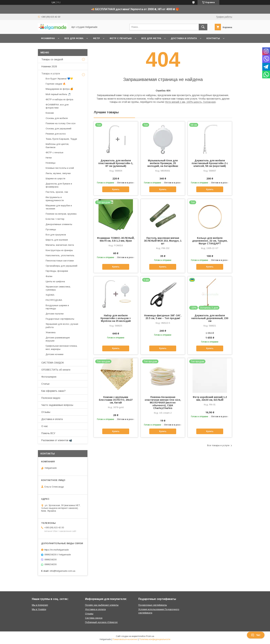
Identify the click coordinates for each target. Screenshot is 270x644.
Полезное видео (51, 398)
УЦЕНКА (50, 295)
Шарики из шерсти (55, 178)
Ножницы (51, 163)
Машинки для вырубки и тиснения (59, 207)
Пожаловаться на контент (125, 639)
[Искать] (203, 27)
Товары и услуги (51, 74)
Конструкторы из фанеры (59, 250)
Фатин (49, 276)
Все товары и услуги (218, 445)
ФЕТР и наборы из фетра (59, 99)
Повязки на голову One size (61, 123)
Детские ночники (54, 354)
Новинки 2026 (49, 66)
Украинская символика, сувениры (58, 288)
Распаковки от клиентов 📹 (57, 440)
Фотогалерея (49, 377)
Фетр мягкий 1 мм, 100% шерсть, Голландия (190, 102)
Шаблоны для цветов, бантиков (57, 146)
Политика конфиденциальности (155, 639)
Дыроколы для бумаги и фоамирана (59, 185)
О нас (45, 426)
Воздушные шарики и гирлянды (57, 307)
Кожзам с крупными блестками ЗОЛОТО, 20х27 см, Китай (116, 400)
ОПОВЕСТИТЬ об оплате (56, 370)
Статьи (45, 384)
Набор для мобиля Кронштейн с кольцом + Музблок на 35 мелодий (116, 318)
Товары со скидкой (52, 59)
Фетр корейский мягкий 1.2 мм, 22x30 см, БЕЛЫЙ (210, 398)
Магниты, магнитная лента (60, 245)
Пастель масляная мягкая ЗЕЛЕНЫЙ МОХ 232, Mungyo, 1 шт (163, 241)
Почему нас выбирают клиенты (102, 605)
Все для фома (74, 38)
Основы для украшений (58, 129)
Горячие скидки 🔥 (56, 84)
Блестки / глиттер (55, 219)
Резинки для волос (56, 134)
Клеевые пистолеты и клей (60, 168)
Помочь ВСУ (48, 433)
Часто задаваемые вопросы (57, 405)
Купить (116, 189)
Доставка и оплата (184, 38)
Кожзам (50, 113)
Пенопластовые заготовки (60, 261)
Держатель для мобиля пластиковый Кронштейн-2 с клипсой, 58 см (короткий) (210, 163)
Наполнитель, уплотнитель (60, 255)
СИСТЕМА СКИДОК (53, 363)
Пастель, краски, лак (57, 192)
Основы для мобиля (57, 118)
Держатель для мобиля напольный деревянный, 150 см (210, 318)
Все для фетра (151, 38)
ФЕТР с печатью (54, 152)
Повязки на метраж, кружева (61, 214)
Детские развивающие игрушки (58, 339)
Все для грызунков (56, 235)
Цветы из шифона (55, 281)
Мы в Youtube (39, 609)
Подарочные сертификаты (60, 319)
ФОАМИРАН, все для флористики (57, 106)
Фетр (96, 38)
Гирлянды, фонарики (57, 271)
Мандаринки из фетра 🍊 (59, 89)
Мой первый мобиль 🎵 (58, 94)
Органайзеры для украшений (61, 266)
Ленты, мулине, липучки (58, 173)
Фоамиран (48, 38)
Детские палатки (55, 314)
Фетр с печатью (121, 38)
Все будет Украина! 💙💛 (59, 79)
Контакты (213, 38)
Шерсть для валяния (57, 240)
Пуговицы (51, 229)
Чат (256, 635)
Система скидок (94, 618)
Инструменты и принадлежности (55, 199)
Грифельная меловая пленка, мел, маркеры (61, 347)
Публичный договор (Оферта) (101, 622)
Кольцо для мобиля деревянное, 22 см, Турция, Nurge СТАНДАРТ (210, 241)
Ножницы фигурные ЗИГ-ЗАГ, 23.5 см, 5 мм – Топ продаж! (163, 317)
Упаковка (51, 332)
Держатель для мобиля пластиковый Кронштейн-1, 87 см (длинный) (116, 163)
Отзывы (46, 412)
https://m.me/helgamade (56, 550)
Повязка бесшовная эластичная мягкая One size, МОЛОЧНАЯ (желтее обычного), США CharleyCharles (163, 403)
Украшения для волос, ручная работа (62, 326)
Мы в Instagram (40, 605)
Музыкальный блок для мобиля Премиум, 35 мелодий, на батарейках (163, 163)
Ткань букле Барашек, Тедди (61, 139)
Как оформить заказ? (53, 391)
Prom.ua (150, 636)
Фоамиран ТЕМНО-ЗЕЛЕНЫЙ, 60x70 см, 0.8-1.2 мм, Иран (116, 239)
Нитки (49, 158)
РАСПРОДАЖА (54, 300)
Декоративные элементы (59, 224)
